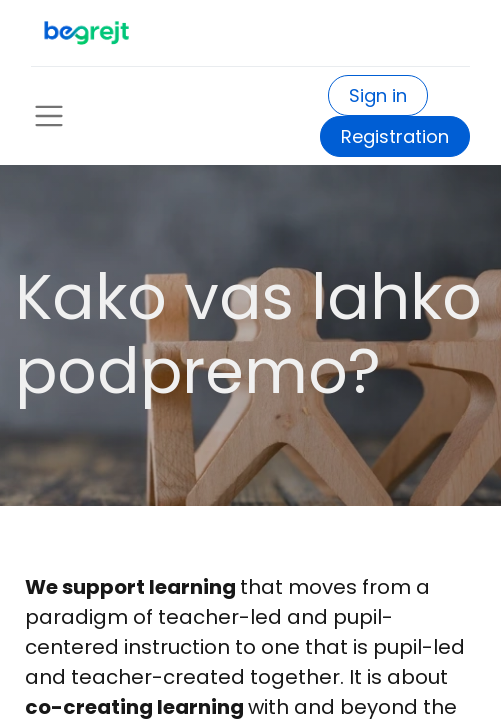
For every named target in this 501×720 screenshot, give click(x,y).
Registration (395, 136)
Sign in (378, 95)
